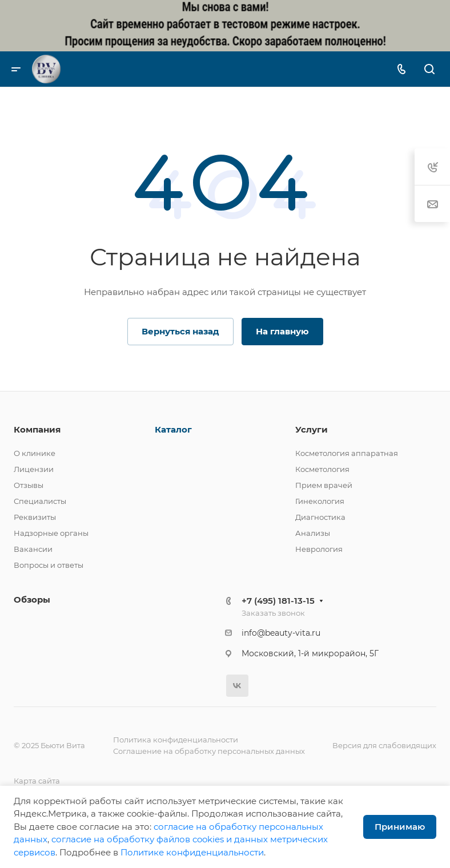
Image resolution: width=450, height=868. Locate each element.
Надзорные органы (51, 533)
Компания (37, 429)
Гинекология (320, 501)
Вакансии (33, 549)
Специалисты (40, 501)
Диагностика (320, 517)
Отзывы (29, 485)
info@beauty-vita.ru (281, 633)
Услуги (312, 429)
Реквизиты (35, 517)
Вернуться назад (180, 331)
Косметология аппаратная (347, 453)
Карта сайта (37, 781)
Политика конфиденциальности (176, 740)
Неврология (319, 549)
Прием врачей (324, 485)
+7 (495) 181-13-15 (278, 601)
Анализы (313, 533)
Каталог (173, 429)
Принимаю (400, 827)
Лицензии (34, 469)
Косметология (322, 469)
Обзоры (32, 599)
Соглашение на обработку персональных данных (209, 751)
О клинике (35, 453)
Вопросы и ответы (49, 565)
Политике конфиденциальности (192, 852)
